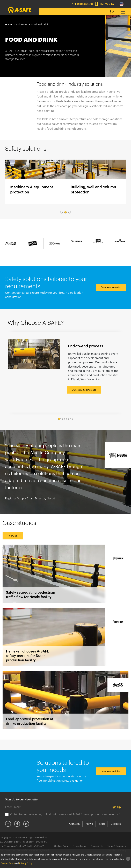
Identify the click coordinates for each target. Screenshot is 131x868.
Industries (22, 25)
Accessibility (97, 846)
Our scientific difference (84, 390)
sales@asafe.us (85, 4)
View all (13, 536)
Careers (116, 824)
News (89, 824)
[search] (110, 12)
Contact (75, 824)
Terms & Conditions (117, 846)
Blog (102, 824)
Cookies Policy (61, 846)
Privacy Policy (79, 846)
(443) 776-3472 (107, 4)
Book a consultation (111, 287)
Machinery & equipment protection (35, 182)
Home (8, 25)
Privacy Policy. (26, 863)
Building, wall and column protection (96, 182)
